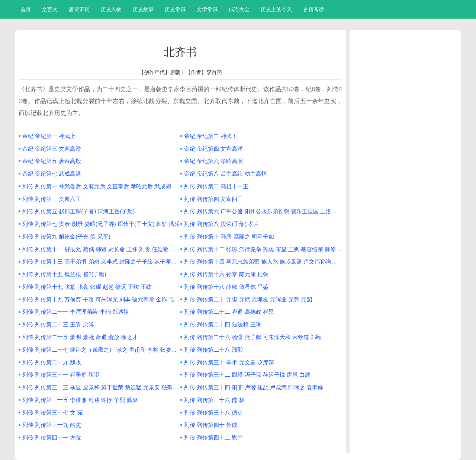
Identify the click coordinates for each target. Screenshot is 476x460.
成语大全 (239, 9)
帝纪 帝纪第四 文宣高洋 (213, 149)
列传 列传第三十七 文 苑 (53, 413)
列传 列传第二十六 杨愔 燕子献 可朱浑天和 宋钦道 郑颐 (253, 337)
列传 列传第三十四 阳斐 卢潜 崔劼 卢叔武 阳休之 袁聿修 (254, 387)
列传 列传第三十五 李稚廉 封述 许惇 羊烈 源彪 (80, 400)
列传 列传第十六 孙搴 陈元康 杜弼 (226, 274)
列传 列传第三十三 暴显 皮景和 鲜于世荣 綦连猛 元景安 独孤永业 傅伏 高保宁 (101, 387)
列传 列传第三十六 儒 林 (214, 400)
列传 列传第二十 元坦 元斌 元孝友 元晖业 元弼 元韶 (248, 299)
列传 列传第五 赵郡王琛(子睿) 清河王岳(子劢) (78, 211)
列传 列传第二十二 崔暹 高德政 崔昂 (229, 312)
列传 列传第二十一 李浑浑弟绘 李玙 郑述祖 (76, 312)
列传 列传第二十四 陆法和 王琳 (223, 324)
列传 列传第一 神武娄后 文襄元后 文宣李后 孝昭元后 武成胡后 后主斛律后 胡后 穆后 (101, 186)
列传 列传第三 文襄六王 (52, 199)
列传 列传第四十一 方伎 (52, 437)
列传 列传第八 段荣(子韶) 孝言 (222, 224)
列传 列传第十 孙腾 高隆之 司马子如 (229, 237)
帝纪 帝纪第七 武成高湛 (52, 174)
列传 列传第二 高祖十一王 (216, 186)
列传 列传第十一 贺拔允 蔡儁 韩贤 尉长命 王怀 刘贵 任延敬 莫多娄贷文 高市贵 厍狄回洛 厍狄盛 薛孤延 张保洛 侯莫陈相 (101, 249)
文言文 (50, 9)
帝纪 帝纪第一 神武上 (49, 136)
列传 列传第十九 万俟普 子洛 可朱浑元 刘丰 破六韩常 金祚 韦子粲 (101, 299)
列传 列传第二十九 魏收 (52, 362)
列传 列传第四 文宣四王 (213, 199)
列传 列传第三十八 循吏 (213, 413)
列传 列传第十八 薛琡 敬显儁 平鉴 (226, 287)
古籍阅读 (313, 9)
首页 (26, 9)
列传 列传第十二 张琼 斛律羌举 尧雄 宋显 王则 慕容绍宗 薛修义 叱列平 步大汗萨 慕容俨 (263, 249)
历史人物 (111, 9)
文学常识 (207, 9)
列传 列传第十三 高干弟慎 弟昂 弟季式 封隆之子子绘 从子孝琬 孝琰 (101, 261)
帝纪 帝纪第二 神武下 (211, 136)
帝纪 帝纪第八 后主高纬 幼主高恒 (226, 174)
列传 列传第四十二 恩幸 (213, 437)
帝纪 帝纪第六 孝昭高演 (213, 161)
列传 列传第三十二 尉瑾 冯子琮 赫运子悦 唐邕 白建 (247, 375)
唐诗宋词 (79, 9)
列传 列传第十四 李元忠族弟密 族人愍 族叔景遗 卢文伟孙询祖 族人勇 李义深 (263, 261)
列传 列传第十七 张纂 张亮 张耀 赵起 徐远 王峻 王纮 (87, 287)
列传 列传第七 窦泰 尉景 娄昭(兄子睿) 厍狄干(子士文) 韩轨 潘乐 (101, 224)
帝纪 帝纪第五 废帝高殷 (52, 161)
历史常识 (175, 9)
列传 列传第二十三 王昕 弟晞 (58, 324)
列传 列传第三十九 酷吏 (52, 425)
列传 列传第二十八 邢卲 (213, 350)
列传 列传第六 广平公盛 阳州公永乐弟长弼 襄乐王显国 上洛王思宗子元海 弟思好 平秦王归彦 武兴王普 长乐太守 (263, 211)
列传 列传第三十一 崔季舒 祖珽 (61, 375)
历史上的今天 (276, 9)
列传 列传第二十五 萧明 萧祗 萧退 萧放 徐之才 (80, 337)
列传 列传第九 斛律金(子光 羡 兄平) (66, 237)
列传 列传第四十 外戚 (211, 425)
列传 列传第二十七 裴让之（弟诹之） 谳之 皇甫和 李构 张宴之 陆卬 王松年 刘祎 (101, 350)
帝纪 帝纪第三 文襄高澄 (52, 149)
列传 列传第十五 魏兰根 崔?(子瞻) (64, 274)
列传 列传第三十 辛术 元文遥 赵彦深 (229, 362)
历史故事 (143, 9)
